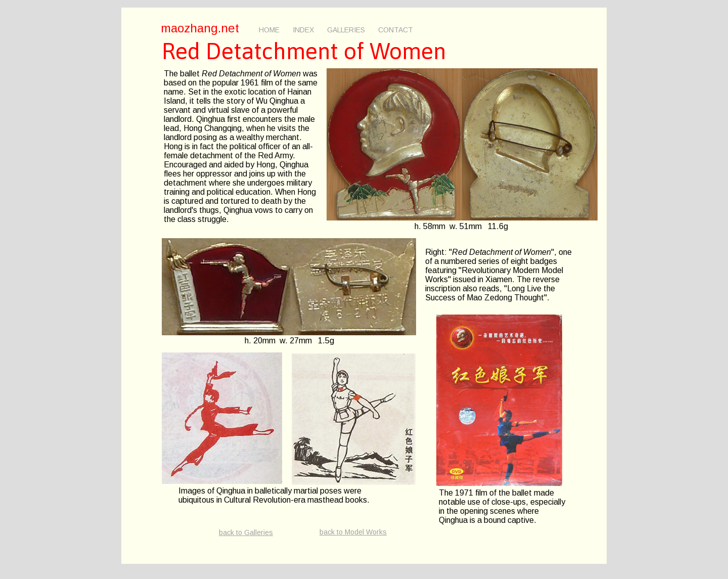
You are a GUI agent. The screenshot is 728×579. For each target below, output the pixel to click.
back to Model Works (353, 532)
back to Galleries (246, 532)
